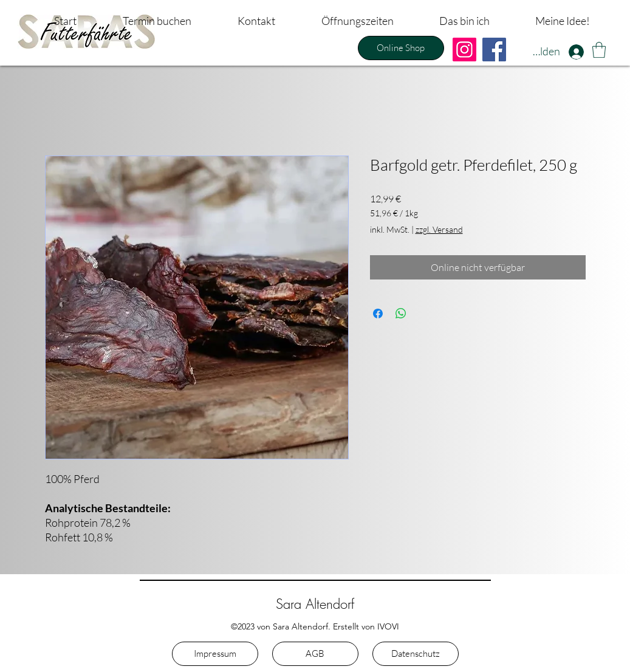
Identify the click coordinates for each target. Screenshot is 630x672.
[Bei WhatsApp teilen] (401, 314)
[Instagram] (464, 50)
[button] (599, 50)
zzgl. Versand (439, 229)
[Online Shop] (401, 48)
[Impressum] (215, 654)
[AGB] (315, 654)
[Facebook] (494, 50)
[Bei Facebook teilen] (378, 314)
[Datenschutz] (416, 654)
